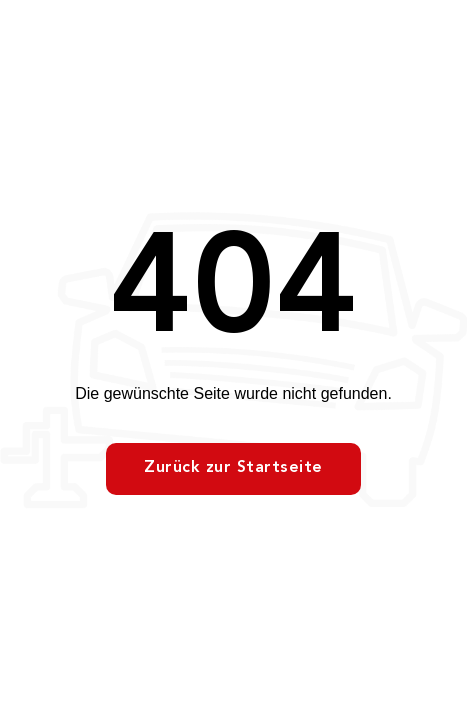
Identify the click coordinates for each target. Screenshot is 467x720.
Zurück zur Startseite (233, 468)
